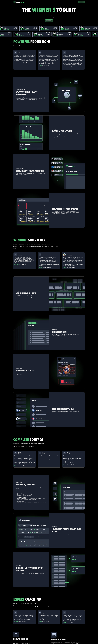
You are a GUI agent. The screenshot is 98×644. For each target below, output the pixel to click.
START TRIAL (81, 2)
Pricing (61, 2)
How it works (38, 2)
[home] (21, 2)
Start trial (49, 21)
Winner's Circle (54, 2)
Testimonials (46, 2)
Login (75, 2)
